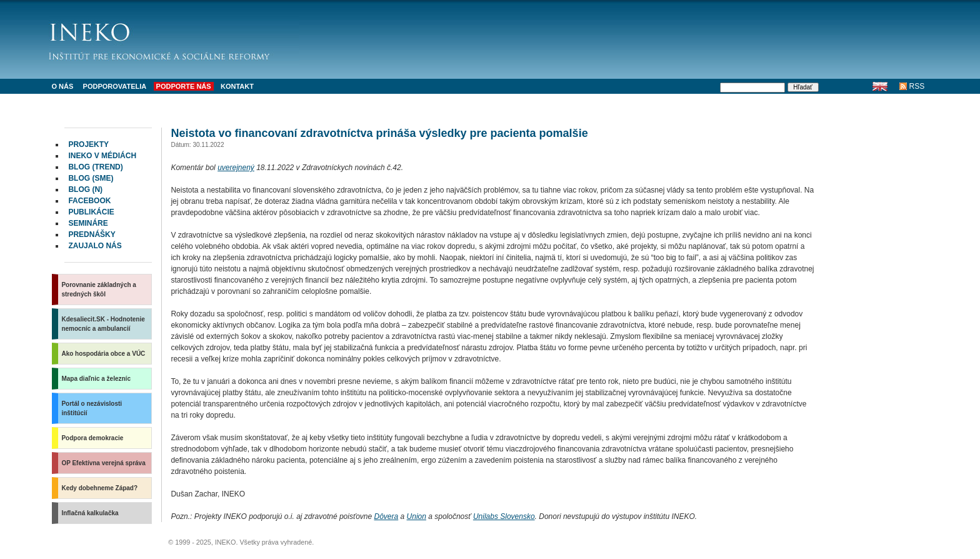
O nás (62, 86)
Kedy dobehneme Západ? (99, 488)
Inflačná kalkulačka (90, 513)
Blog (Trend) (95, 167)
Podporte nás (184, 86)
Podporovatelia (115, 86)
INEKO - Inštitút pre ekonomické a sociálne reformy (174, 38)
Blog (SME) (91, 178)
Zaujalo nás (95, 246)
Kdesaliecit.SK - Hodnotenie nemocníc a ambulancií (103, 324)
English (880, 86)
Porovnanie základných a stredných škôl (99, 290)
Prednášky (92, 234)
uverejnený (236, 168)
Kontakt (237, 86)
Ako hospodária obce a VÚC (103, 354)
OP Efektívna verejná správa (103, 463)
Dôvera (387, 516)
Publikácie (91, 212)
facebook (89, 201)
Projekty (88, 144)
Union (417, 516)
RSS (917, 86)
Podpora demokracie (92, 438)
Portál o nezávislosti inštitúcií (92, 408)
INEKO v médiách (102, 156)
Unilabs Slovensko (504, 516)
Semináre (88, 223)
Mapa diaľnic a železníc (96, 379)
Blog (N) (85, 189)
